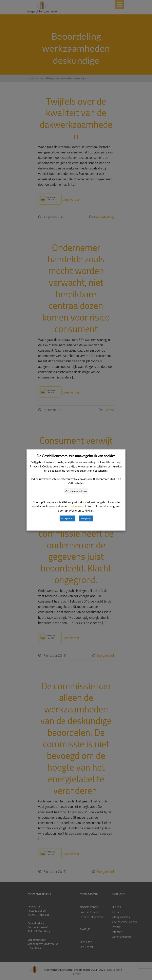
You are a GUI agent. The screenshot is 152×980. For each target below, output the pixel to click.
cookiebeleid (76, 506)
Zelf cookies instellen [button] (76, 491)
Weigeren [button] (86, 518)
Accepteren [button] (67, 518)
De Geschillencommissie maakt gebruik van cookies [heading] (76, 456)
